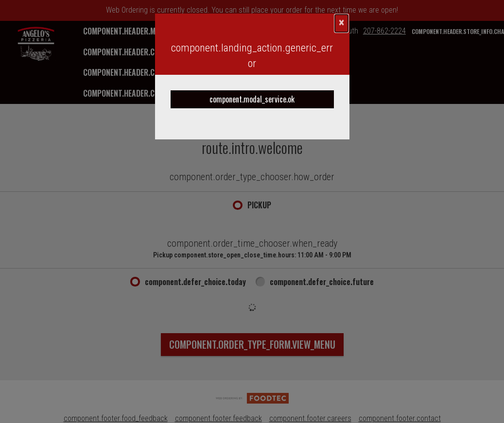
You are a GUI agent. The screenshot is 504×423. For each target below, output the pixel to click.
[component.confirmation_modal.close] (341, 23)
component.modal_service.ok (252, 99)
